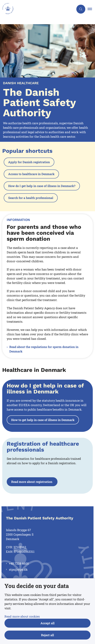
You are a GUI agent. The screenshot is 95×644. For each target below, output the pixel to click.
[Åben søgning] (81, 9)
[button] (91, 9)
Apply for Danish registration (29, 162)
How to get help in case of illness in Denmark (43, 420)
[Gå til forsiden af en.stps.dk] (37, 9)
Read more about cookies (22, 616)
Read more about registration (32, 482)
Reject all (47, 635)
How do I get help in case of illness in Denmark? (42, 186)
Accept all (47, 623)
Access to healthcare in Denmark (31, 174)
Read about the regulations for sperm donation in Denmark (44, 349)
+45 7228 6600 (19, 563)
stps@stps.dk (18, 569)
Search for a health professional (31, 198)
